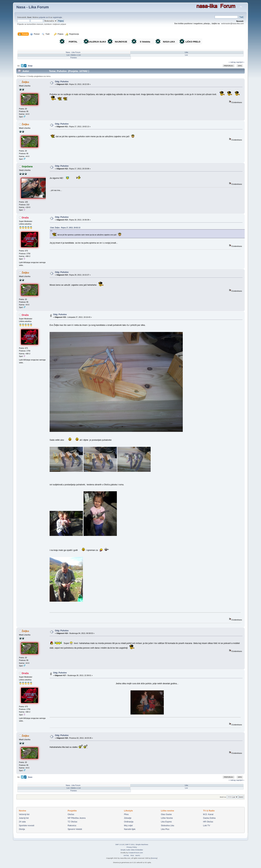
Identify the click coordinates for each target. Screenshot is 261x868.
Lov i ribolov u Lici (74, 55)
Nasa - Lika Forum (33, 7)
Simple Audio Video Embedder (132, 850)
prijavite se (43, 17)
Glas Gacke (166, 814)
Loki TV (207, 826)
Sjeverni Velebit (75, 829)
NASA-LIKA (169, 42)
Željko (25, 82)
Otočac (71, 814)
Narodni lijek (130, 829)
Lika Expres (166, 822)
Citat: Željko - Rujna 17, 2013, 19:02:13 (65, 228)
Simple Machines (142, 844)
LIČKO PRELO (193, 42)
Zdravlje (128, 818)
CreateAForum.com (136, 853)
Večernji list (24, 814)
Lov (187, 55)
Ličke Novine (167, 818)
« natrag (232, 62)
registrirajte (57, 17)
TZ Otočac (72, 822)
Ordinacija (129, 822)
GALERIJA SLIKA (97, 42)
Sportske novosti (26, 826)
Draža (25, 217)
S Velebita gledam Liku (145, 42)
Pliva (126, 814)
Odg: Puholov (62, 82)
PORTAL (73, 42)
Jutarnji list (24, 818)
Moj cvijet (128, 826)
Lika (186, 52)
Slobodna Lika (168, 826)
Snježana (27, 166)
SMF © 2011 (130, 844)
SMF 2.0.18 (120, 844)
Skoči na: (223, 797)
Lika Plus (165, 829)
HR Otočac (208, 822)
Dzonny (154, 858)
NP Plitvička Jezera (76, 818)
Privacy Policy (132, 847)
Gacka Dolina (209, 818)
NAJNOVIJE (121, 42)
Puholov (74, 58)
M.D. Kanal (208, 814)
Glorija (22, 829)
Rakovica (72, 826)
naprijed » (240, 62)
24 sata (22, 822)
